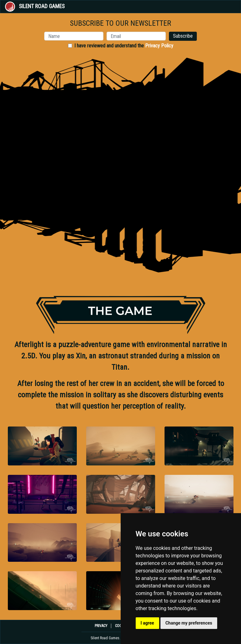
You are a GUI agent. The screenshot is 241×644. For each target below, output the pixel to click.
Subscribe (183, 36)
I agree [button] (147, 623)
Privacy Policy (159, 46)
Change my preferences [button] (189, 623)
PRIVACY (101, 626)
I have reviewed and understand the (124, 46)
